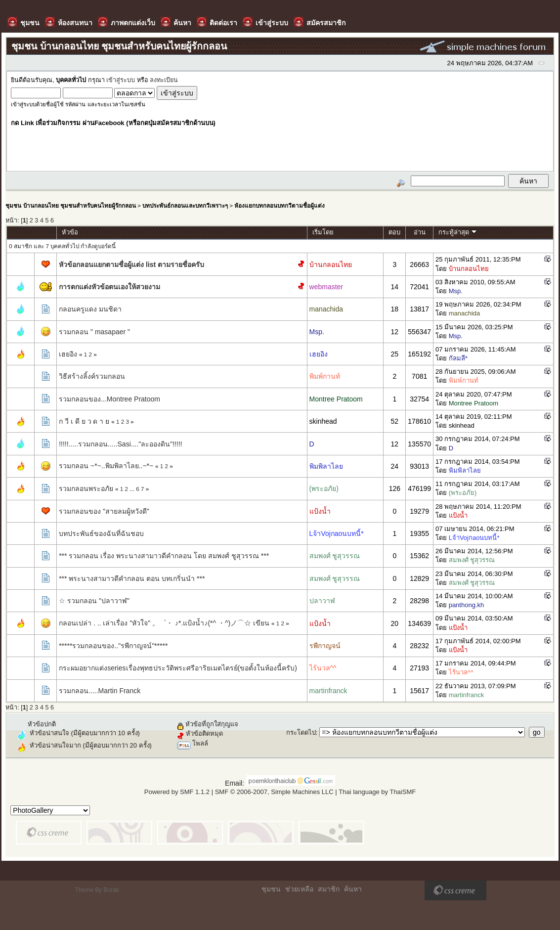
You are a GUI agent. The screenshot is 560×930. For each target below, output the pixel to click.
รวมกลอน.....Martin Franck (100, 691)
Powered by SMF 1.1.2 (177, 792)
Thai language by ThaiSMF (377, 792)
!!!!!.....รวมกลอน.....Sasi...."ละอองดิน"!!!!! (121, 444)
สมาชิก (329, 889)
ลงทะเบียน (164, 80)
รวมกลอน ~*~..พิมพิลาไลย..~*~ (106, 466)
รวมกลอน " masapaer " (94, 332)
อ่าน (420, 232)
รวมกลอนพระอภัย (86, 488)
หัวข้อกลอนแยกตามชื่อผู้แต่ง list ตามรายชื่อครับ (131, 265)
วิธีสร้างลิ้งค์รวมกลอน (92, 376)
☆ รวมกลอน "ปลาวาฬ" (94, 601)
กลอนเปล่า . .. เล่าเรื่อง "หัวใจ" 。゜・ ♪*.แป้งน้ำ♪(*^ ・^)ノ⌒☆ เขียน (164, 623)
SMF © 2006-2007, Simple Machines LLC (274, 792)
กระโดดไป (301, 732)
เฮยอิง (68, 354)
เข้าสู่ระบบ (121, 80)
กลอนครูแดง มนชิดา (90, 309)
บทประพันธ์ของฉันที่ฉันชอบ (101, 533)
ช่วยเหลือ (299, 889)
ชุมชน (271, 889)
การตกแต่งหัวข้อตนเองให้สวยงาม (109, 287)
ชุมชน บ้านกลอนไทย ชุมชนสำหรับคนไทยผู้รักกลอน (70, 205)
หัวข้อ (70, 232)
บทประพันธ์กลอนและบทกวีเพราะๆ (185, 205)
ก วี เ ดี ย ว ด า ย (84, 421)
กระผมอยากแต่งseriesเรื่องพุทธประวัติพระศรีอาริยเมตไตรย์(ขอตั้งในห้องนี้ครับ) (178, 668)
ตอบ (394, 232)
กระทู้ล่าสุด (458, 232)
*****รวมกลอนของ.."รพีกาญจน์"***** (113, 646)
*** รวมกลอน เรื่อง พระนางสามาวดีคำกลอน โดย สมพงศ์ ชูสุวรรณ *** (164, 556)
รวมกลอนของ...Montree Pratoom (109, 399)
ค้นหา (353, 889)
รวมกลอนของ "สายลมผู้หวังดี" (104, 511)
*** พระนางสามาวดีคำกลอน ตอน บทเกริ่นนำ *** (132, 578)
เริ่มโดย (323, 232)
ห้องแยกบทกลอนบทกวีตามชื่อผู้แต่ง (280, 205)
